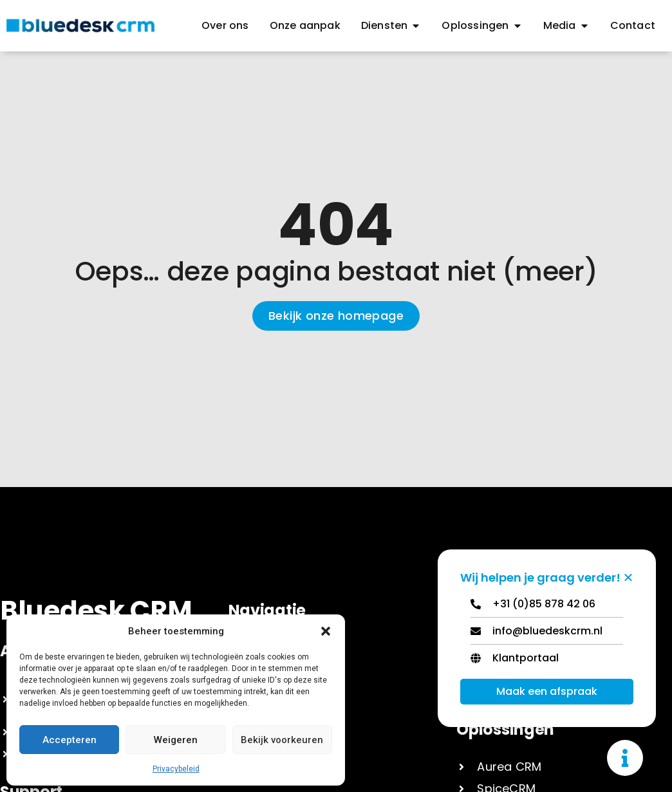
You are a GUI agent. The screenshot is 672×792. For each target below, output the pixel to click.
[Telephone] (547, 607)
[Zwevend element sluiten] (628, 577)
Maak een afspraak (547, 691)
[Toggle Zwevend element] (625, 758)
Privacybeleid (176, 769)
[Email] (547, 634)
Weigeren (176, 740)
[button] (326, 631)
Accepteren (70, 740)
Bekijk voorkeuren (282, 740)
